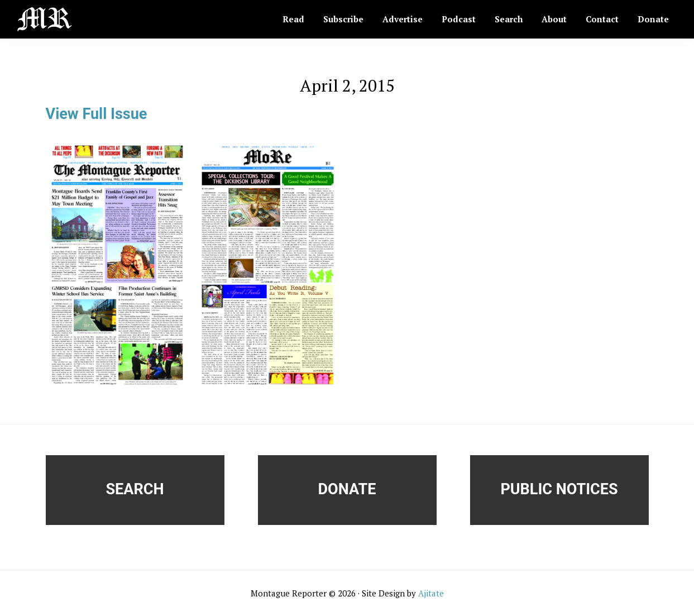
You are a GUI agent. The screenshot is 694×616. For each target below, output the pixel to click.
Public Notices (559, 489)
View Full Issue (97, 114)
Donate (347, 489)
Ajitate (431, 593)
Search (135, 489)
